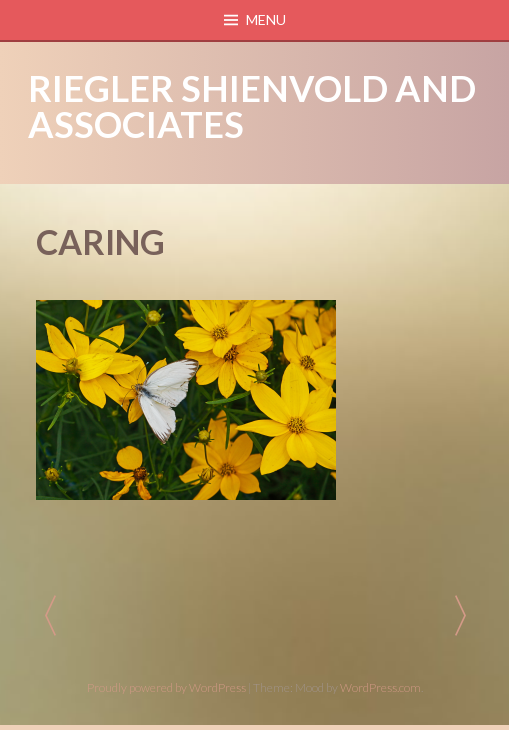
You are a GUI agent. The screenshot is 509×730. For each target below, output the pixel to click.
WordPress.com (380, 687)
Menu (266, 19)
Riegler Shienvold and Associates (252, 106)
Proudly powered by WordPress (166, 687)
